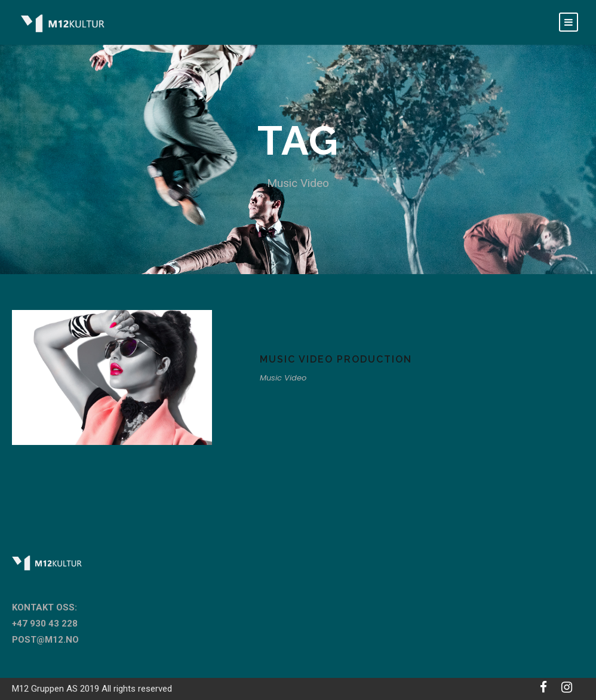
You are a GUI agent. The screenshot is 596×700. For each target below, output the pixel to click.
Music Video (283, 378)
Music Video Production (336, 359)
